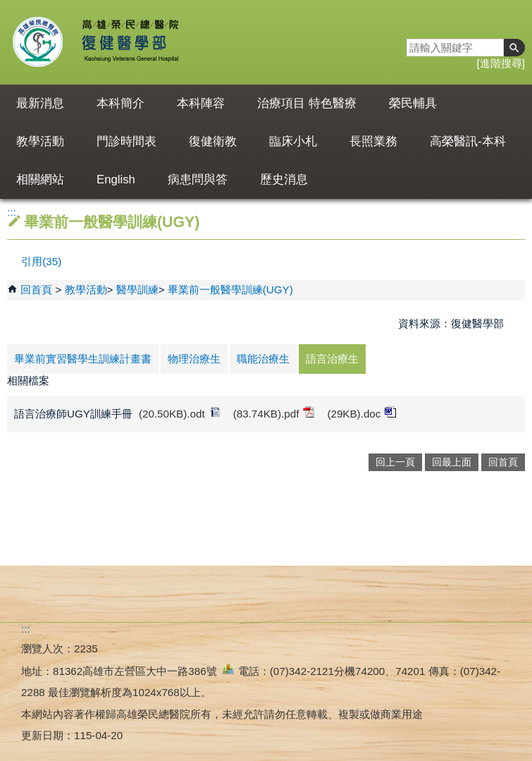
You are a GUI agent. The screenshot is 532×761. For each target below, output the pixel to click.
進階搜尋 (501, 63)
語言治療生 (332, 359)
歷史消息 (284, 179)
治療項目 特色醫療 (307, 103)
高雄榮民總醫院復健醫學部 (129, 42)
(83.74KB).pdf (274, 413)
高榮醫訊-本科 (468, 141)
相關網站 (40, 179)
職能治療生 (263, 359)
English (116, 179)
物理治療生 (194, 359)
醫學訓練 (137, 290)
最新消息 (40, 103)
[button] (514, 48)
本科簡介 (120, 103)
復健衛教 (213, 141)
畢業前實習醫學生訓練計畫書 (83, 359)
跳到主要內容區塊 (7, 7)
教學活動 (40, 141)
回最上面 (452, 462)
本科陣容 (201, 103)
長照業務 (373, 141)
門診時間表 (126, 141)
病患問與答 (198, 179)
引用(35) (41, 261)
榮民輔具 (413, 103)
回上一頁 (395, 462)
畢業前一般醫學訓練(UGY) (230, 290)
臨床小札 (293, 141)
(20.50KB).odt (180, 413)
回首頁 (36, 290)
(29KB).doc (361, 413)
